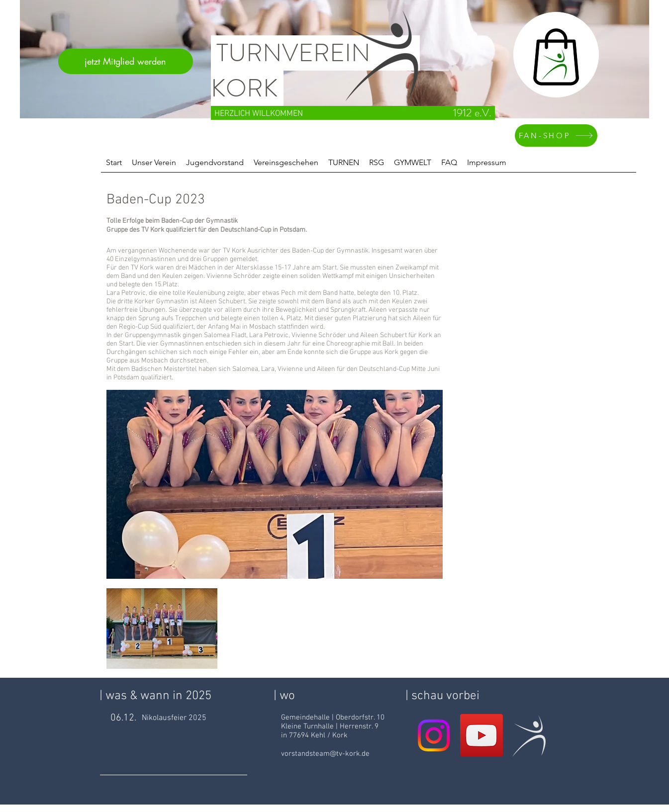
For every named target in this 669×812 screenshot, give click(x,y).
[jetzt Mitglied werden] (126, 61)
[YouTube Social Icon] (481, 735)
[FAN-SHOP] (556, 135)
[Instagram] (434, 735)
